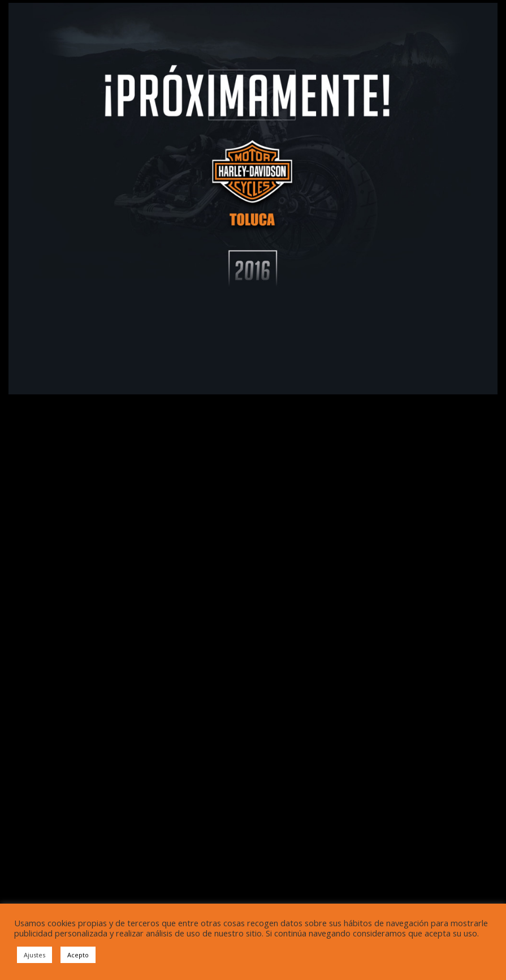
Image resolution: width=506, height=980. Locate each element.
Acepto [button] (78, 955)
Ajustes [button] (34, 955)
